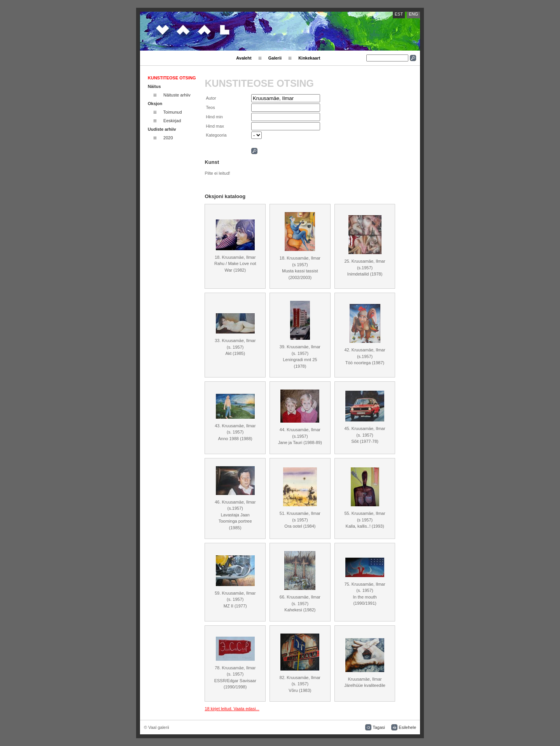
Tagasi (379, 727)
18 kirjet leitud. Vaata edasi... (232, 709)
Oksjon (155, 104)
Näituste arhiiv (177, 95)
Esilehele (407, 727)
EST (399, 14)
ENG (413, 14)
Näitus (154, 86)
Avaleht (244, 58)
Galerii (275, 58)
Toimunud (173, 112)
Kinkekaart (309, 58)
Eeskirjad (172, 121)
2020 (168, 138)
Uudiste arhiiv (162, 129)
